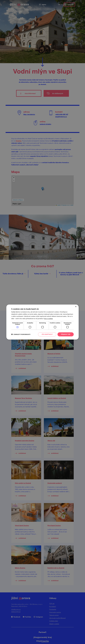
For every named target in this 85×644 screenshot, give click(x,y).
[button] (21, 334)
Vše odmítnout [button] (47, 334)
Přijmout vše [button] (66, 334)
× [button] (76, 307)
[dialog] (42, 322)
